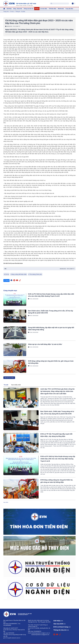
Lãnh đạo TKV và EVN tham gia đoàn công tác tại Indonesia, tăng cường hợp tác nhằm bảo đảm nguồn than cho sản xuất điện (58, 391)
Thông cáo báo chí (28, 9)
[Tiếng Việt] (20, 3)
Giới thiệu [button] (9, 9)
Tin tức (12, 12)
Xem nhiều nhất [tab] (16, 385)
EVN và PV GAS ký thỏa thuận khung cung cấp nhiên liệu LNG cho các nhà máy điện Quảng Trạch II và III (58, 459)
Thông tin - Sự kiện (20, 12)
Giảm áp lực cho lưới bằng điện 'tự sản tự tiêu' (45, 344)
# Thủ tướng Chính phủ (35, 274)
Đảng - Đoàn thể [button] (18, 9)
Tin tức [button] (37, 9)
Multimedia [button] (61, 9)
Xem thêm (6, 502)
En (74, 3)
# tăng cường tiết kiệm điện (19, 274)
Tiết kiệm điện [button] (52, 9)
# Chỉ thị (6, 274)
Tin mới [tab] (6, 385)
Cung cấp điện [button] (69, 9)
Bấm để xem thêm (9, 378)
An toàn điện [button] (44, 9)
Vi (73, 3)
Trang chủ (6, 12)
